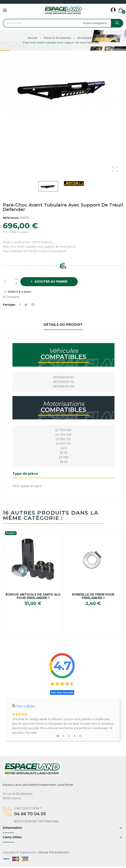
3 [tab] (69, 736)
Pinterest (33, 305)
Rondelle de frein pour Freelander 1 (93, 596)
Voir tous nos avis (62, 692)
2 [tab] (63, 736)
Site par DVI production (54, 852)
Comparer (11, 297)
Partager (20, 305)
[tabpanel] (63, 719)
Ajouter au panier (50, 282)
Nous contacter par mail (37, 821)
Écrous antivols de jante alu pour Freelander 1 (33, 596)
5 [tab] (80, 736)
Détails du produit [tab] (63, 325)
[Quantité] (8, 282)
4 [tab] (75, 736)
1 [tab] (58, 736)
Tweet (26, 305)
